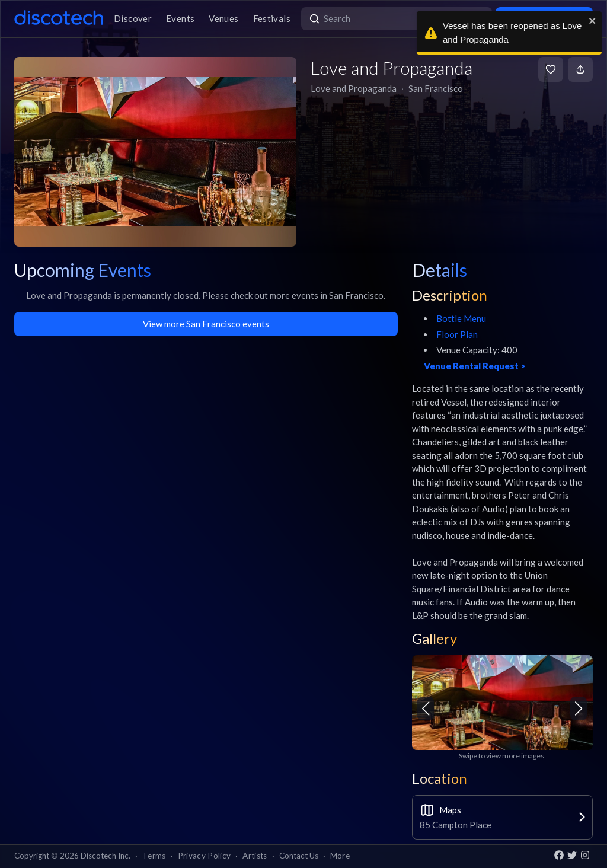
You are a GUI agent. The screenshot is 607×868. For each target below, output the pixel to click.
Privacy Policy (205, 856)
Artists (255, 856)
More (340, 856)
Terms (154, 856)
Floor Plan (457, 334)
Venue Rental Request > (475, 366)
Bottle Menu (461, 318)
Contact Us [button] (299, 856)
